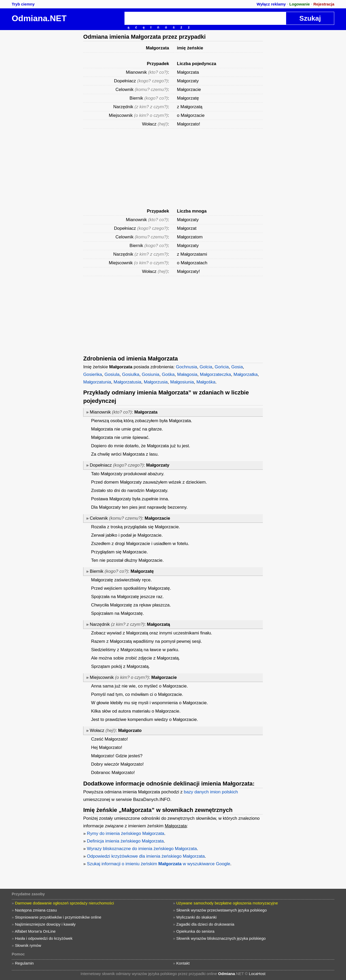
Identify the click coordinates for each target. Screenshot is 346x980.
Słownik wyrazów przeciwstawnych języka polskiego (222, 910)
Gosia (237, 367)
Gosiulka (131, 374)
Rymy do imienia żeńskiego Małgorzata (126, 833)
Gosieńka (93, 374)
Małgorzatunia (97, 382)
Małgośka (206, 382)
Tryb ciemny (23, 4)
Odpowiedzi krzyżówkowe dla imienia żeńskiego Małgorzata (146, 856)
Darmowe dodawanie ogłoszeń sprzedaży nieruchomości (64, 903)
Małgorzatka (246, 374)
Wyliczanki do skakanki (196, 917)
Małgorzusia (156, 382)
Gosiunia (151, 374)
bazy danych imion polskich (211, 792)
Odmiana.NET (39, 18)
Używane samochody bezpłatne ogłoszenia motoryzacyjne (227, 903)
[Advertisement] (41, 108)
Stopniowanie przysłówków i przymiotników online (58, 917)
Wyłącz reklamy (271, 4)
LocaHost (257, 974)
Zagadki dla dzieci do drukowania (205, 924)
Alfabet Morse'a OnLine (35, 931)
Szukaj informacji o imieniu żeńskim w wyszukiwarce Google (158, 864)
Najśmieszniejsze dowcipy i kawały (45, 924)
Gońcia (222, 367)
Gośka (168, 374)
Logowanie (299, 4)
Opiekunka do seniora (195, 931)
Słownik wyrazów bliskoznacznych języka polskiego (221, 938)
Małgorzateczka (215, 374)
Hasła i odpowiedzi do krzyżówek (44, 938)
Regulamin (24, 963)
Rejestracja (324, 4)
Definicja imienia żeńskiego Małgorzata (125, 841)
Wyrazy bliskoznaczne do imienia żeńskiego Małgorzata (142, 849)
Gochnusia (186, 367)
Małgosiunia (182, 382)
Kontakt (183, 963)
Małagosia (187, 374)
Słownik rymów (28, 945)
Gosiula (112, 374)
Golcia (206, 367)
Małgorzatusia (127, 382)
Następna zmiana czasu (36, 910)
